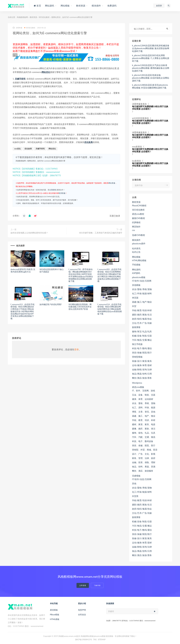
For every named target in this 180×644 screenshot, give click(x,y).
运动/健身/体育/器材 (142, 365)
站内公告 (136, 252)
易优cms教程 (138, 214)
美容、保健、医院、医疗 (144, 445)
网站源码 (136, 270)
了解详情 (97, 585)
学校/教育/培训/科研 (142, 310)
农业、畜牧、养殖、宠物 (144, 403)
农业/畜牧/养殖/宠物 (142, 289)
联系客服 (62, 193)
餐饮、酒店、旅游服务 (143, 471)
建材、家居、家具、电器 (144, 424)
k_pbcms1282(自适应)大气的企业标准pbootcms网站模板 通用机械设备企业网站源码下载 (151, 68)
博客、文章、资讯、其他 (144, 412)
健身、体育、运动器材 (143, 399)
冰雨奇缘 (17, 28)
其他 (134, 483)
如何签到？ (54, 48)
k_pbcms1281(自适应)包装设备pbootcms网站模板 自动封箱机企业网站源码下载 (151, 78)
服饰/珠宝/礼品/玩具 (142, 331)
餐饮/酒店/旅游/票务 (142, 378)
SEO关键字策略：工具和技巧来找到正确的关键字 (101, 233)
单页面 (135, 298)
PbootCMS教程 (139, 205)
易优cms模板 (138, 387)
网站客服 (112, 183)
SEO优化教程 (44, 17)
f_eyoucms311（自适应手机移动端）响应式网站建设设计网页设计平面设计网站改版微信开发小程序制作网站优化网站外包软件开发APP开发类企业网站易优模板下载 (22, 311)
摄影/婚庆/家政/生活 (142, 315)
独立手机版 (137, 344)
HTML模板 (55, 619)
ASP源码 (136, 273)
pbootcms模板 (139, 277)
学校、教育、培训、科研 (144, 420)
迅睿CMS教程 (139, 235)
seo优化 (17, 149)
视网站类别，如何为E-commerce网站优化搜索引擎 (46, 161)
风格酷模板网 (22, 17)
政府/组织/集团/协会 (142, 319)
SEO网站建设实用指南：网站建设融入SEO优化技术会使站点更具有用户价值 (80, 307)
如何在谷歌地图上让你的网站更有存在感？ (29, 233)
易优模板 (54, 610)
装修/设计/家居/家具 (142, 361)
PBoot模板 (55, 615)
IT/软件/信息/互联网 (142, 281)
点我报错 (53, 190)
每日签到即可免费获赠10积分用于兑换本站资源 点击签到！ (150, 108)
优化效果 (88, 142)
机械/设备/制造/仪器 (142, 336)
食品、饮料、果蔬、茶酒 (144, 467)
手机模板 (136, 265)
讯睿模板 (136, 476)
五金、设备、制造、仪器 (144, 395)
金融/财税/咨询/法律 (142, 369)
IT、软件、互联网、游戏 (144, 391)
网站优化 (46, 72)
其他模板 (136, 285)
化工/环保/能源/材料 (142, 293)
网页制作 (136, 227)
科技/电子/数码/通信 (142, 348)
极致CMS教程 (139, 218)
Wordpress (137, 383)
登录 (76, 349)
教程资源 (33, 17)
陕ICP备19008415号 (84, 639)
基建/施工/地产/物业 (142, 302)
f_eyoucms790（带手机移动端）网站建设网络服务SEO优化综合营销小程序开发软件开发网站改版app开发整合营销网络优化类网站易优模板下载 (81, 275)
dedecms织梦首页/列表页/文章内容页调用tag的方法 (23, 270)
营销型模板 (137, 357)
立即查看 (83, 585)
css (133, 230)
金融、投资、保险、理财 (144, 462)
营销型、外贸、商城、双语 (145, 450)
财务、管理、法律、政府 (144, 458)
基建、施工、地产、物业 (144, 416)
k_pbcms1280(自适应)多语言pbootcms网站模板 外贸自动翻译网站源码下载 (150, 86)
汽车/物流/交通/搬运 (142, 340)
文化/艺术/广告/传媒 (142, 323)
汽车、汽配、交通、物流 (144, 437)
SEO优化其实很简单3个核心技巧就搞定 (52, 270)
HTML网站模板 (139, 260)
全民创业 (82, 615)
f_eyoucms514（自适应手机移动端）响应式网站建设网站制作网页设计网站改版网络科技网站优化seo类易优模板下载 (110, 309)
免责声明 (82, 610)
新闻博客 (136, 327)
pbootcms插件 (139, 243)
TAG (95, 639)
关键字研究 (20, 79)
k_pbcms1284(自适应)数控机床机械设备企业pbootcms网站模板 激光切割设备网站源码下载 (151, 48)
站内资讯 (136, 248)
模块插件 (136, 240)
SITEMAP (102, 639)
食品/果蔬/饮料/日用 (142, 374)
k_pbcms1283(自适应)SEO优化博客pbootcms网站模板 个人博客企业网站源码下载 (151, 58)
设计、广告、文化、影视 (144, 454)
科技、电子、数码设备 (143, 441)
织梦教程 (136, 222)
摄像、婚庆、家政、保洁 (144, 429)
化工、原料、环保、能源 (144, 407)
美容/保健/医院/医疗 (142, 353)
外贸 (134, 306)
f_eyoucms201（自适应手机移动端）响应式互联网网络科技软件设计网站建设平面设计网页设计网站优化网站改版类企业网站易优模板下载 (109, 275)
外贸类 (135, 496)
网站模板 (136, 257)
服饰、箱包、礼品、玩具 (144, 433)
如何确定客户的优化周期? (51, 304)
